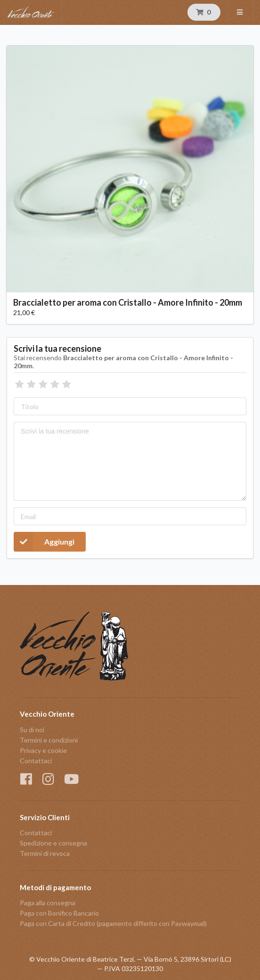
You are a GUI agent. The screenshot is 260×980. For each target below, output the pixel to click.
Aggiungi (44, 541)
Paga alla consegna (48, 903)
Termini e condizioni (49, 740)
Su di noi (32, 730)
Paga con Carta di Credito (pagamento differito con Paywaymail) (113, 923)
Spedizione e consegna (53, 843)
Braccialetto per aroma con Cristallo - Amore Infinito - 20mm (128, 302)
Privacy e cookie (43, 750)
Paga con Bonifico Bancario (59, 913)
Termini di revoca (45, 853)
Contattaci (36, 761)
